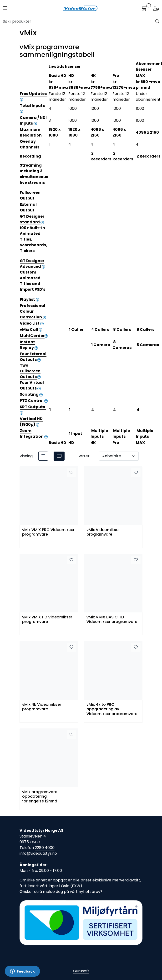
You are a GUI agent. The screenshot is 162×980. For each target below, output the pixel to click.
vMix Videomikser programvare (103, 532)
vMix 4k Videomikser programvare (42, 707)
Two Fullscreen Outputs (30, 371)
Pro (116, 76)
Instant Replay (29, 345)
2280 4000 (45, 848)
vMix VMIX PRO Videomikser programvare (48, 532)
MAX (140, 76)
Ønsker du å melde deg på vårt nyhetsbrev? (61, 892)
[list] (43, 456)
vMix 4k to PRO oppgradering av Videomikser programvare (112, 709)
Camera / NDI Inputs (33, 120)
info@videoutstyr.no (38, 853)
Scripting (31, 394)
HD (71, 76)
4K (93, 76)
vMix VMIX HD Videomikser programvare (47, 620)
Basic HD (57, 76)
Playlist (29, 299)
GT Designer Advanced (32, 264)
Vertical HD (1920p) (31, 422)
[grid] (59, 456)
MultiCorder (34, 336)
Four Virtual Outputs (32, 385)
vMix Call (31, 329)
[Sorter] (119, 456)
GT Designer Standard (32, 219)
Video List (32, 323)
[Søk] (79, 21)
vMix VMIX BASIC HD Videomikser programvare (112, 620)
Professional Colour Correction (33, 311)
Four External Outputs (33, 357)
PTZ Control (34, 401)
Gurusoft (81, 971)
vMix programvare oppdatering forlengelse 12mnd (40, 796)
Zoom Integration (34, 434)
